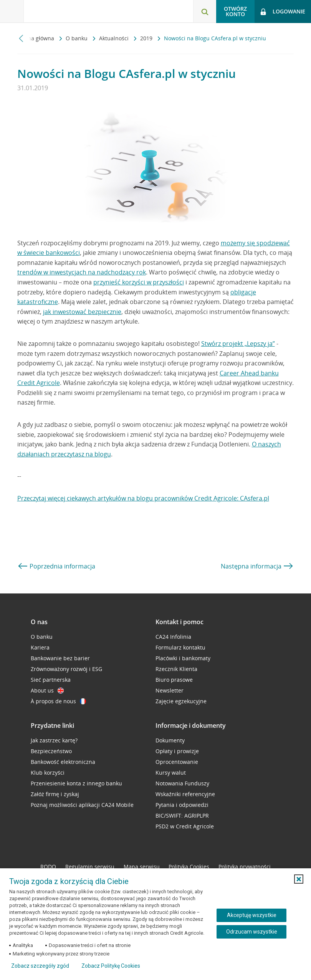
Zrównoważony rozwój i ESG (66, 669)
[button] (299, 879)
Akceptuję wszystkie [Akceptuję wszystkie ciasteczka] (252, 915)
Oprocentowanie (177, 762)
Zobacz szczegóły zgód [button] (40, 966)
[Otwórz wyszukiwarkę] (205, 12)
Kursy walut (171, 773)
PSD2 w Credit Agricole (185, 826)
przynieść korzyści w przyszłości (139, 282)
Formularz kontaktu (180, 647)
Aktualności (115, 38)
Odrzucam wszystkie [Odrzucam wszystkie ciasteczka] (252, 932)
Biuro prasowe (174, 680)
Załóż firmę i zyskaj (55, 794)
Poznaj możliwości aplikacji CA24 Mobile (82, 805)
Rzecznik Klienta (176, 669)
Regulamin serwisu (90, 867)
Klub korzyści (48, 773)
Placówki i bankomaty (183, 658)
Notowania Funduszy (182, 783)
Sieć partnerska (51, 680)
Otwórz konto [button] (235, 11)
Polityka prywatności (245, 867)
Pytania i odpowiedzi (182, 805)
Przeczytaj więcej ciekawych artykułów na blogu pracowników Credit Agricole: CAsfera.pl (143, 498)
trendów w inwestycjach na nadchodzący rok (82, 272)
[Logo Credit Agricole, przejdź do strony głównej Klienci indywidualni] (64, 11)
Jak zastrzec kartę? (54, 740)
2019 (147, 38)
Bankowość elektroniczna (63, 762)
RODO (48, 867)
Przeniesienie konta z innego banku (76, 783)
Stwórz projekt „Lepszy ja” (238, 344)
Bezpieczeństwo (51, 751)
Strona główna (36, 38)
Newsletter (170, 690)
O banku (77, 38)
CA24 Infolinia (173, 637)
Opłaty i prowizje (177, 751)
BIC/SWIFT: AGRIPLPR (182, 816)
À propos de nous (58, 701)
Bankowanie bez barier (60, 658)
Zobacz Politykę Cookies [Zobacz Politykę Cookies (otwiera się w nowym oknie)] (111, 966)
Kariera (40, 647)
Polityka (189, 867)
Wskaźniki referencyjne (185, 794)
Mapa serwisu (142, 867)
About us (47, 690)
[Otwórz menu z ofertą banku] (12, 12)
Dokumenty (170, 740)
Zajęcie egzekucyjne (181, 701)
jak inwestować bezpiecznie (82, 312)
